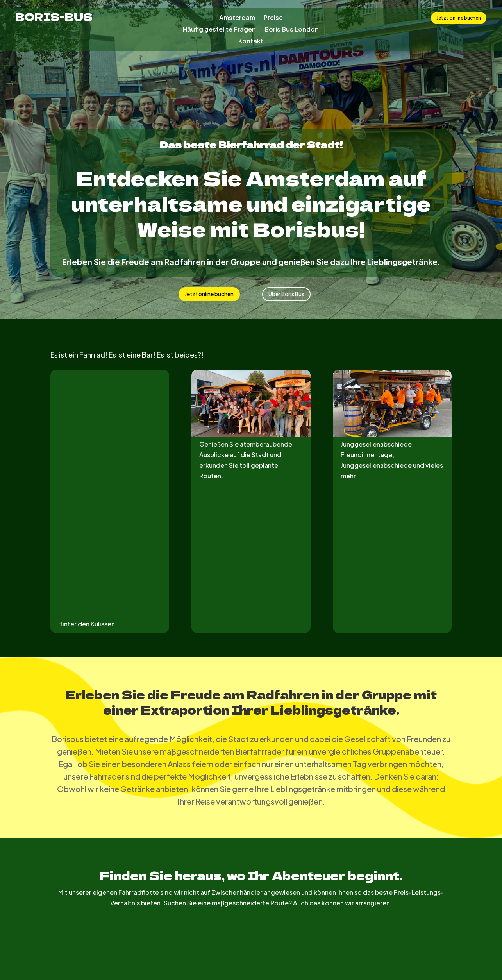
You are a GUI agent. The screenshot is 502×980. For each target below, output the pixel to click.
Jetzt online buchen (459, 18)
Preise (273, 18)
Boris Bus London (292, 30)
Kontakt (251, 42)
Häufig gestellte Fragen (219, 30)
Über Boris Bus (286, 294)
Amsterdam (237, 18)
